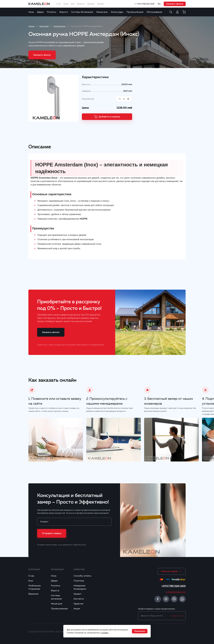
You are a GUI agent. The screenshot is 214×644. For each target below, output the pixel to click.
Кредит (78, 594)
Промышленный (135, 12)
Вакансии (81, 4)
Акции (66, 4)
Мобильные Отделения (35, 587)
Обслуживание (154, 12)
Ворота (64, 12)
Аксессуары (117, 12)
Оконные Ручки (59, 26)
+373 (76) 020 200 (145, 4)
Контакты (101, 4)
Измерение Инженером (80, 587)
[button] (175, 4)
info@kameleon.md (176, 592)
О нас (58, 4)
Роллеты (52, 12)
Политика (79, 581)
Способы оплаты (82, 576)
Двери (40, 12)
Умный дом (102, 12)
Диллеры (91, 4)
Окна (31, 12)
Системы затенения (56, 597)
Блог (73, 4)
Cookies (105, 633)
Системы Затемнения (82, 12)
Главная (31, 26)
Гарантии (78, 604)
